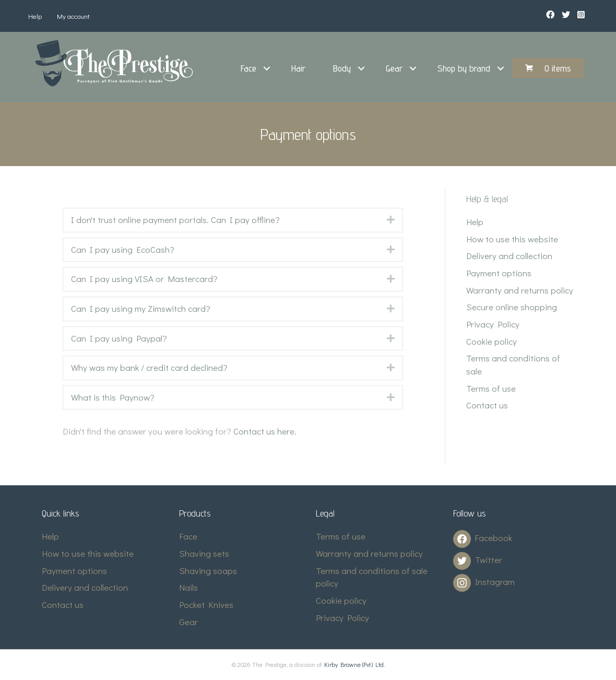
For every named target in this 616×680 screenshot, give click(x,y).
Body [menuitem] (342, 68)
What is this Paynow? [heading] (113, 397)
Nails (188, 587)
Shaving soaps (208, 571)
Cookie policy (491, 341)
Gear (188, 622)
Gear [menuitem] (394, 68)
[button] (267, 68)
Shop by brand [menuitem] (464, 68)
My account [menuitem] (73, 16)
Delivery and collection (509, 256)
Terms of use (491, 388)
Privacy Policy (493, 324)
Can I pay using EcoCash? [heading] (123, 249)
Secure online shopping (512, 307)
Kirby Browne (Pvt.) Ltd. (354, 664)
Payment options (499, 273)
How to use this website (512, 239)
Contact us (487, 405)
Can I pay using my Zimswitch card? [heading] (141, 308)
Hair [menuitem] (298, 68)
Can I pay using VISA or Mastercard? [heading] (144, 279)
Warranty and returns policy (520, 290)
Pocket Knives (206, 605)
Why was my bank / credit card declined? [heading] (149, 367)
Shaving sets (204, 553)
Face (188, 536)
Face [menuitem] (248, 68)
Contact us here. (265, 431)
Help (475, 222)
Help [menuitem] (35, 16)
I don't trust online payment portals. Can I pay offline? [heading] (175, 220)
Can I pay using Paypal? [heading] (119, 338)
